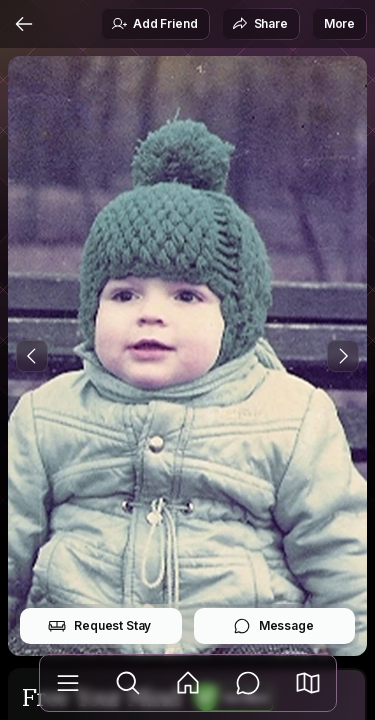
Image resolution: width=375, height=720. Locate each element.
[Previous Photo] (32, 356)
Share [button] (260, 24)
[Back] (24, 24)
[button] (308, 683)
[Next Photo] (343, 356)
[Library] (68, 683)
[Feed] (188, 683)
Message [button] (273, 626)
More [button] (339, 23)
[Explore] (128, 683)
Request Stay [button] (99, 626)
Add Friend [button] (154, 24)
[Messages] (248, 683)
